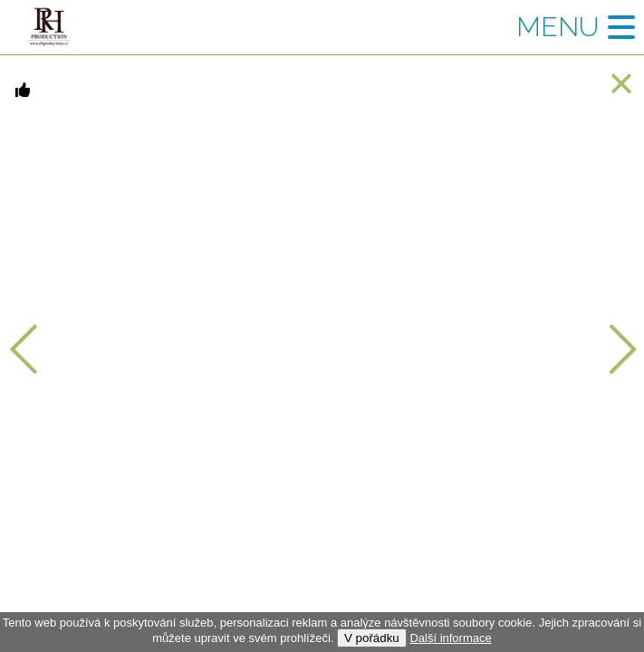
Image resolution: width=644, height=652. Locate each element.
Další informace (450, 638)
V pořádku (372, 638)
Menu (557, 27)
